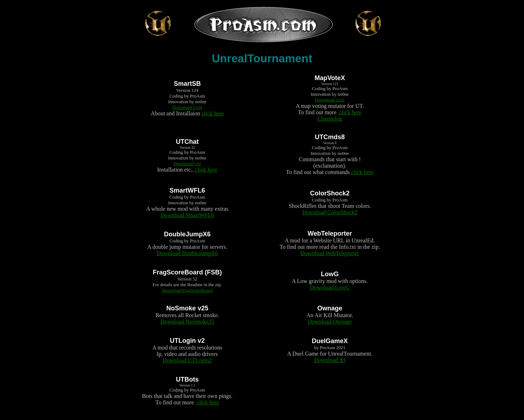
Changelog (330, 119)
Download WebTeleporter (330, 253)
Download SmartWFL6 (187, 215)
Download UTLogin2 (187, 360)
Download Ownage (330, 322)
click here (213, 113)
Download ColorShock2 (330, 212)
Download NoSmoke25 (187, 322)
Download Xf (330, 360)
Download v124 (187, 107)
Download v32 (187, 164)
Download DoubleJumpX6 (187, 253)
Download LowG (330, 287)
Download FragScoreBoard (187, 290)
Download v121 (330, 100)
